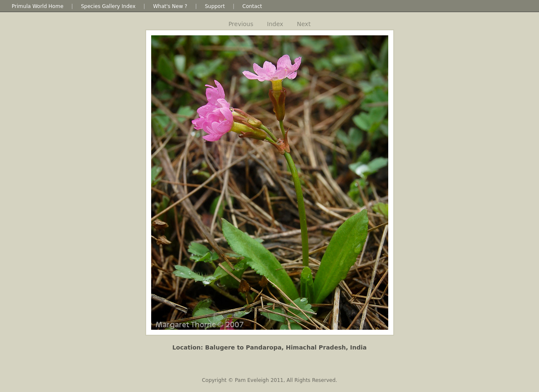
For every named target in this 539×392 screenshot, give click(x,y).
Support (215, 6)
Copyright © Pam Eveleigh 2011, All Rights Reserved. (269, 380)
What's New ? (170, 6)
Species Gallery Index (108, 6)
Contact (252, 6)
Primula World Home (38, 6)
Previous (241, 24)
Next (304, 24)
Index (275, 24)
